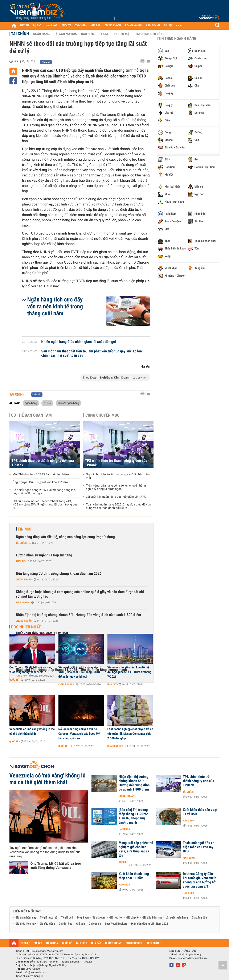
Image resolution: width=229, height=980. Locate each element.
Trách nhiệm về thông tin (30, 976)
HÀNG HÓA (52, 26)
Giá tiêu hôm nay (152, 918)
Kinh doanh (23, 603)
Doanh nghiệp (115, 746)
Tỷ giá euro (99, 918)
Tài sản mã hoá (65, 34)
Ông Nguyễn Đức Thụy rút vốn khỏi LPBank (40, 482)
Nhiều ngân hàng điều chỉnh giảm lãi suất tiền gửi (79, 342)
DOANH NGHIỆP (133, 26)
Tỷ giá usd (67, 918)
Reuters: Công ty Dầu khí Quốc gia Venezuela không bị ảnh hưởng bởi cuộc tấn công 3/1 (200, 880)
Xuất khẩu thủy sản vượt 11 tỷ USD (200, 812)
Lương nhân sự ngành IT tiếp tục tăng (44, 555)
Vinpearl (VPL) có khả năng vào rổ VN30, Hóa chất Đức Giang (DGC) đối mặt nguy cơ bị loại (80, 672)
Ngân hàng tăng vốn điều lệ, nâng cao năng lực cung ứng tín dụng (65, 537)
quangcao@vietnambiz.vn (192, 958)
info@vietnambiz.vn (35, 972)
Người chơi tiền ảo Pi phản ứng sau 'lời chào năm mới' (118, 476)
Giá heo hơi (116, 918)
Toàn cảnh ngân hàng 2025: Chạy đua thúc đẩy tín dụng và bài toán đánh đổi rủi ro (118, 506)
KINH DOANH (153, 26)
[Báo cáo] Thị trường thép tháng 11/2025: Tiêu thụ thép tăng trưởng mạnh (133, 816)
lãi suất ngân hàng (68, 403)
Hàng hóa (124, 829)
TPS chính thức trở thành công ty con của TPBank (43, 463)
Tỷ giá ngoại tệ (49, 918)
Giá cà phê (132, 918)
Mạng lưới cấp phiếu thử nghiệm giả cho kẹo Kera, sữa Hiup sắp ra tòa (136, 849)
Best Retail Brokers (116, 924)
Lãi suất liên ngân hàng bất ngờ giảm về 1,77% (116, 497)
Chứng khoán (24, 580)
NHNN (47, 403)
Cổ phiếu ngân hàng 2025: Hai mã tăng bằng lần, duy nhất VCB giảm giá (44, 492)
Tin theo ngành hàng (177, 39)
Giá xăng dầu (199, 918)
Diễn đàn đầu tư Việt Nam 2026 (150, 924)
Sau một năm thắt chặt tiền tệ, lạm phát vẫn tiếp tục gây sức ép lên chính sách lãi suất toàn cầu (91, 353)
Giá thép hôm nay (26, 924)
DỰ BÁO (37, 26)
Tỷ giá (104, 34)
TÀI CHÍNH (81, 26)
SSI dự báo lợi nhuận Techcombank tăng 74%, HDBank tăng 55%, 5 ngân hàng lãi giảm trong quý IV (45, 505)
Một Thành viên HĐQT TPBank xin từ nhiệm (41, 475)
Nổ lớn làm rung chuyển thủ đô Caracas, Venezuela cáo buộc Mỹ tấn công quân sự (79, 734)
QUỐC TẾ (66, 26)
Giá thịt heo (66, 924)
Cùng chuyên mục (102, 415)
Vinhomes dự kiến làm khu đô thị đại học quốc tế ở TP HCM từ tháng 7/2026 (129, 672)
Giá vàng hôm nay (26, 918)
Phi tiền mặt (122, 34)
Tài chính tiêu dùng (150, 34)
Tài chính (20, 34)
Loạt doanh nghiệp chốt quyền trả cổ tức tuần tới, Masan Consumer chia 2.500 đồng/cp (130, 734)
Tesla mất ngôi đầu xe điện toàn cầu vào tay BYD (199, 847)
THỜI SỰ (24, 26)
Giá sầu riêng (47, 924)
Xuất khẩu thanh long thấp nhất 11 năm (134, 876)
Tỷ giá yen (83, 918)
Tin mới (25, 529)
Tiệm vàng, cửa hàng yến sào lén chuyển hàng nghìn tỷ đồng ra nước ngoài (116, 487)
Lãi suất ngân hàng (177, 918)
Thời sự (20, 561)
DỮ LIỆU (168, 26)
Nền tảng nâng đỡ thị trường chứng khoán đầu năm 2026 (59, 574)
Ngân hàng (41, 34)
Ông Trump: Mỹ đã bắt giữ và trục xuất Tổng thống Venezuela (30, 670)
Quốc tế (14, 680)
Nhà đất (112, 684)
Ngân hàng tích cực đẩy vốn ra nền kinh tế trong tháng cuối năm (55, 306)
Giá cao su (95, 924)
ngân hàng (31, 403)
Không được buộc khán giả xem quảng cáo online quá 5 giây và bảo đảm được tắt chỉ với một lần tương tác (80, 594)
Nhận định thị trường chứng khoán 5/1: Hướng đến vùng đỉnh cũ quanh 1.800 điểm (79, 615)
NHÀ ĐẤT (95, 26)
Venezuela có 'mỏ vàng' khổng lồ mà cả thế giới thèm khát (32, 731)
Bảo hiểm (88, 34)
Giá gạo (81, 924)
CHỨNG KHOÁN (113, 26)
